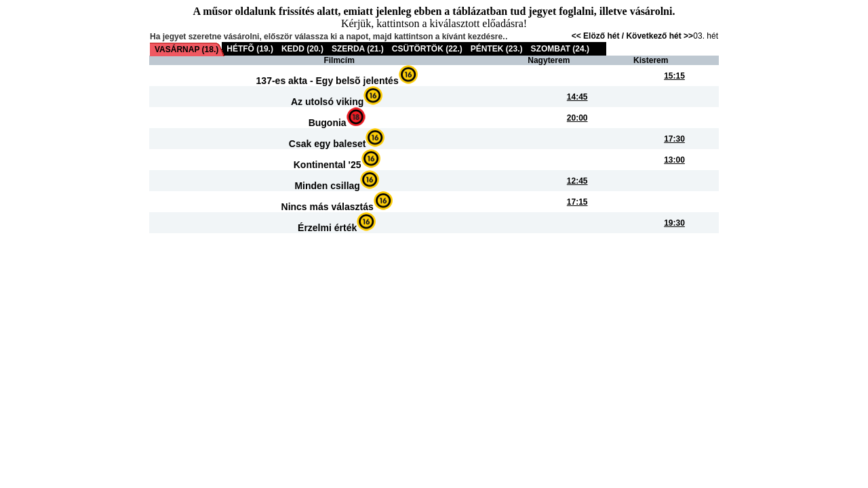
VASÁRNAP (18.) (186, 49)
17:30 (674, 139)
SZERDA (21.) (358, 49)
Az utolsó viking (327, 102)
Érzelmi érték (327, 228)
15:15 (674, 76)
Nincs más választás (328, 207)
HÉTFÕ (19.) (250, 49)
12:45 (577, 181)
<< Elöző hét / (599, 36)
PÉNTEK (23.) (497, 49)
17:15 (577, 202)
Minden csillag (327, 186)
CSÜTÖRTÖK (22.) (427, 49)
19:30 (674, 223)
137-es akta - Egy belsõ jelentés (328, 81)
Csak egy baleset (328, 144)
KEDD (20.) (302, 49)
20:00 (577, 118)
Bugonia (328, 123)
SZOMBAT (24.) (560, 49)
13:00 (674, 160)
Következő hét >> (659, 36)
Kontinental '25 (328, 165)
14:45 (577, 97)
